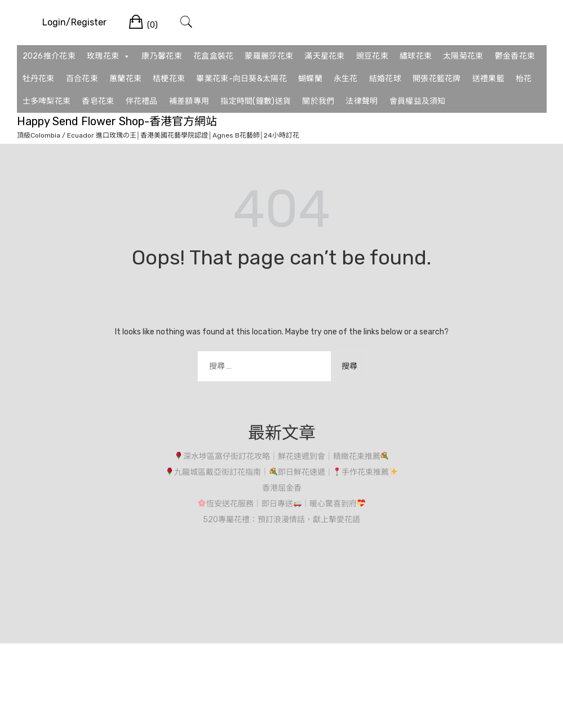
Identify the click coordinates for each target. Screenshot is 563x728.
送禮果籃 (488, 79)
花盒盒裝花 (214, 56)
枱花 (524, 79)
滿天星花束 (325, 56)
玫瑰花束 (109, 56)
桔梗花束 (169, 79)
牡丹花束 (39, 79)
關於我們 (318, 101)
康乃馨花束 (162, 56)
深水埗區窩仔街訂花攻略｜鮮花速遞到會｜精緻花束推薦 (282, 456)
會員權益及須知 (418, 101)
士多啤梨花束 (47, 101)
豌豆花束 (372, 56)
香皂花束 (98, 101)
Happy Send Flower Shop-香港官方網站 (117, 121)
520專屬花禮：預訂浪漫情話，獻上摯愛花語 (281, 520)
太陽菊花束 (463, 56)
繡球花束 (416, 56)
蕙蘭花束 (125, 79)
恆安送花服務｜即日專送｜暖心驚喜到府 (282, 504)
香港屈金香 (282, 488)
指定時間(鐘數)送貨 (256, 101)
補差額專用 (189, 101)
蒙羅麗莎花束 (269, 56)
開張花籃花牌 (437, 79)
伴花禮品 (142, 101)
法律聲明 (362, 101)
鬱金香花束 (515, 56)
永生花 (346, 79)
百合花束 (82, 79)
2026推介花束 (49, 56)
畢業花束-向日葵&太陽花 (241, 79)
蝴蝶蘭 (310, 79)
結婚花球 (385, 79)
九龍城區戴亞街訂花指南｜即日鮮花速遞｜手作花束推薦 (282, 472)
